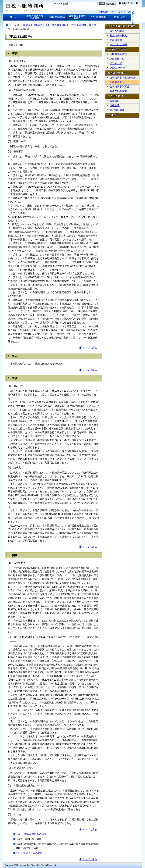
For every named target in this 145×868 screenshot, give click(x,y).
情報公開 (115, 105)
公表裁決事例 (59, 25)
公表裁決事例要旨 (119, 87)
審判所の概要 (117, 31)
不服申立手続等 (118, 54)
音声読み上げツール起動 (143, 15)
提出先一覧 (116, 63)
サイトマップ (118, 12)
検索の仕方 (111, 4)
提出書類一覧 (117, 59)
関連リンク (134, 12)
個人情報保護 (117, 110)
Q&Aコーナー (117, 68)
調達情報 (115, 101)
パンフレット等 (118, 44)
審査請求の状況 (118, 35)
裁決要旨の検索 (118, 91)
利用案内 (104, 12)
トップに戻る (90, 348)
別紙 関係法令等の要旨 (29, 853)
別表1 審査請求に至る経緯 (31, 834)
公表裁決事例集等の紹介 (34, 25)
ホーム (12, 25)
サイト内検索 (60, 4)
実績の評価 (116, 40)
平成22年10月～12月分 (84, 25)
